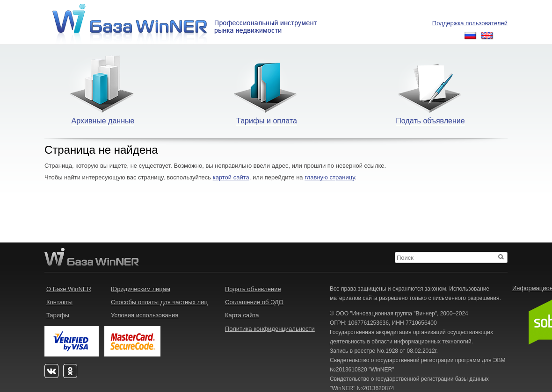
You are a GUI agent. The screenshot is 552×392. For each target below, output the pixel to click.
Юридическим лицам (141, 289)
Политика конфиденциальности (270, 329)
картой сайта (231, 177)
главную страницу (330, 177)
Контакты (59, 302)
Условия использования (145, 315)
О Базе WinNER (69, 289)
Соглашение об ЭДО (254, 302)
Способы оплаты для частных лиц (159, 302)
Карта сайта (242, 315)
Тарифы (58, 315)
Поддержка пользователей (470, 23)
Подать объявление (253, 289)
